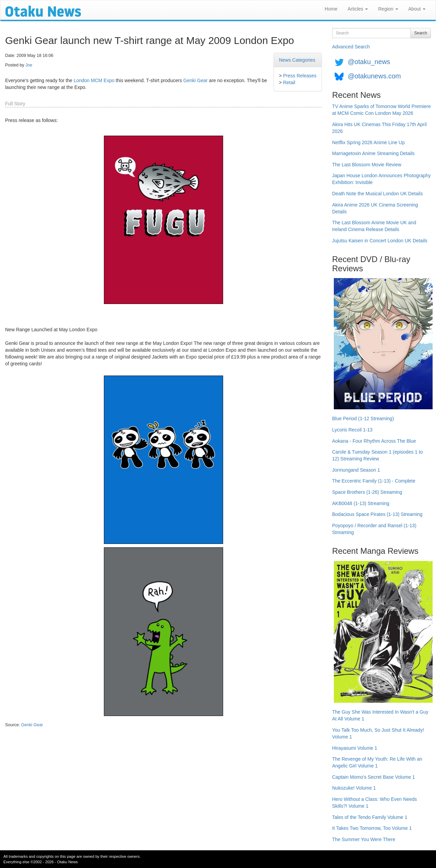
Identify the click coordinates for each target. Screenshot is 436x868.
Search (421, 33)
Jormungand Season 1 (356, 470)
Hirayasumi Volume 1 (355, 748)
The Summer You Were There (364, 839)
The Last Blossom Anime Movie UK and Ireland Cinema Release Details (374, 226)
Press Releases (300, 76)
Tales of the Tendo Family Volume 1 (370, 817)
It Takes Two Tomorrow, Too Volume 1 (372, 828)
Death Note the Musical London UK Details (377, 194)
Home (331, 9)
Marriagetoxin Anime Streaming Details (373, 153)
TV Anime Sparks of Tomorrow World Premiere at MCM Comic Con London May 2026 (381, 110)
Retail (289, 82)
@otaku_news (369, 62)
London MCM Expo (94, 80)
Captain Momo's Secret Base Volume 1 (373, 777)
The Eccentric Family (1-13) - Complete (374, 481)
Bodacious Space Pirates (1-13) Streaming (377, 514)
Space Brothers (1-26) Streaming (367, 492)
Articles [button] (358, 9)
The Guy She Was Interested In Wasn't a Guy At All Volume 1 (380, 715)
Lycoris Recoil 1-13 (352, 430)
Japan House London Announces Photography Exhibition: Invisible (381, 179)
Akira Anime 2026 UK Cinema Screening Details (375, 208)
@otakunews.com (374, 76)
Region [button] (388, 9)
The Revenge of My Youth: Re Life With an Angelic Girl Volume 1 (377, 762)
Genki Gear (196, 80)
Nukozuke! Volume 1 (354, 788)
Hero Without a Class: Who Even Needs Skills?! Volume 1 (375, 803)
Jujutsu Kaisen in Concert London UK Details (380, 241)
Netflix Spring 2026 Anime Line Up (368, 142)
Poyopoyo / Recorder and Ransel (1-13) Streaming (374, 529)
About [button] (417, 9)
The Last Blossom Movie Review (367, 165)
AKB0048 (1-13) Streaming (361, 503)
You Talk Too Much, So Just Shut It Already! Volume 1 (378, 733)
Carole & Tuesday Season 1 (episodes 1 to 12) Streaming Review (377, 455)
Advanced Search (351, 47)
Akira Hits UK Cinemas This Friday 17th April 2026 (379, 128)
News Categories (297, 60)
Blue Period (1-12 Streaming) (363, 418)
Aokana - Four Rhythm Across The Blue (374, 441)
